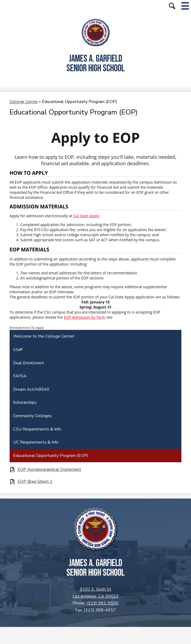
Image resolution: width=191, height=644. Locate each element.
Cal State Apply (86, 216)
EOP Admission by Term (85, 317)
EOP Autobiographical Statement (49, 470)
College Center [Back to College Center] (24, 102)
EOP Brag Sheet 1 (35, 482)
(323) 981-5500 (102, 603)
